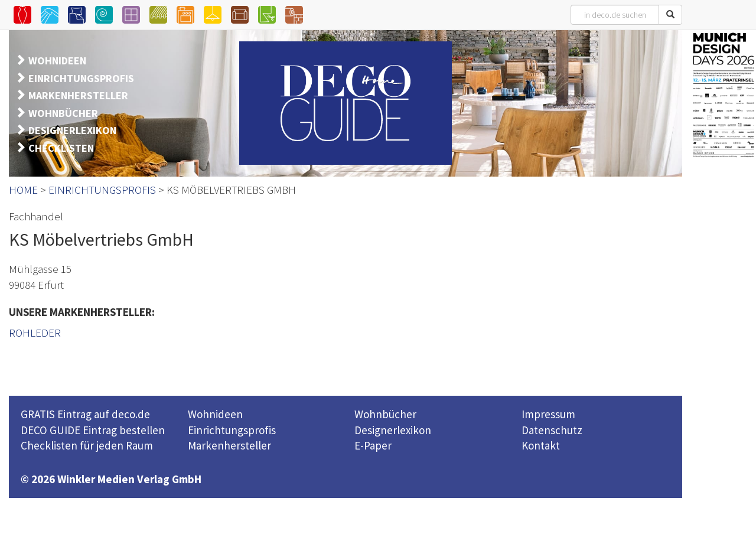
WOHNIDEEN (57, 61)
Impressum (548, 414)
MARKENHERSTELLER (78, 95)
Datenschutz (552, 430)
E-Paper (373, 445)
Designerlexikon (393, 430)
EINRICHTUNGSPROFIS (81, 78)
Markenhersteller (229, 445)
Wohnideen (215, 414)
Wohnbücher (385, 414)
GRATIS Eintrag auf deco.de (85, 414)
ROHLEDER (35, 333)
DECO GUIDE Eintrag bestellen (93, 430)
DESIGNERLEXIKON (72, 130)
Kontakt (541, 445)
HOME (23, 190)
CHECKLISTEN (61, 148)
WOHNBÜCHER (63, 113)
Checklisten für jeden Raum (87, 445)
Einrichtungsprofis (232, 430)
